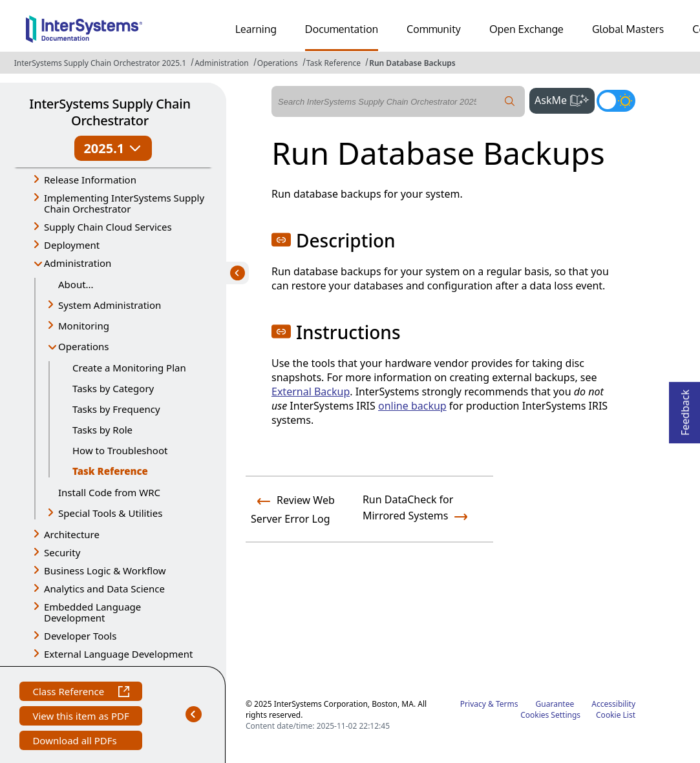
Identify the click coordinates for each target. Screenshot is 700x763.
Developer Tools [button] (80, 636)
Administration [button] (78, 263)
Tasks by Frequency (116, 409)
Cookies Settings (550, 715)
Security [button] (62, 552)
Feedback (685, 409)
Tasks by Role (102, 430)
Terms (507, 704)
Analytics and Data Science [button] (104, 589)
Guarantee (555, 704)
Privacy (473, 704)
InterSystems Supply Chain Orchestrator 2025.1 (100, 63)
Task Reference (334, 63)
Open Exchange (526, 29)
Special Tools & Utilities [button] (110, 513)
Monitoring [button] (84, 326)
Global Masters (628, 29)
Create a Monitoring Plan (129, 368)
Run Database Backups (412, 63)
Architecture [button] (72, 534)
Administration (222, 63)
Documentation (342, 29)
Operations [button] (84, 346)
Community (434, 29)
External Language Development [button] (118, 654)
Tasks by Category (113, 388)
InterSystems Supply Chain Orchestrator (110, 112)
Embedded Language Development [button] (92, 612)
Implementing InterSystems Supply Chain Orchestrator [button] (124, 203)
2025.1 (113, 148)
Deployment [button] (72, 245)
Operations (278, 63)
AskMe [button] (565, 99)
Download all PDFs (76, 742)
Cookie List (616, 715)
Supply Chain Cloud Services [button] (108, 227)
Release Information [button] (90, 180)
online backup (412, 406)
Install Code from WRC (109, 492)
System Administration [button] (110, 305)
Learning (256, 29)
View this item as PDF (80, 717)
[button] (281, 240)
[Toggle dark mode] (616, 101)
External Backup (311, 392)
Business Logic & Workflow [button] (105, 570)
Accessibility (613, 704)
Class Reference (80, 693)
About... (76, 284)
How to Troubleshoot (120, 450)
